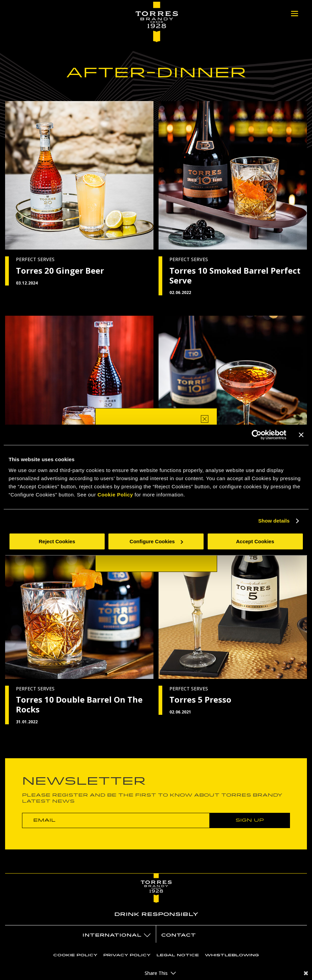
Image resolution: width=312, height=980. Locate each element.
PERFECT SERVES (35, 259)
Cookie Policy (115, 495)
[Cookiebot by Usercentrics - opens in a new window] (257, 435)
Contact (179, 935)
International (112, 935)
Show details (274, 521)
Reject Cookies (57, 541)
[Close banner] (301, 435)
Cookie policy (75, 955)
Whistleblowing (232, 955)
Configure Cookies (156, 541)
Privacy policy (127, 955)
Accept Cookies (255, 541)
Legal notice (178, 955)
